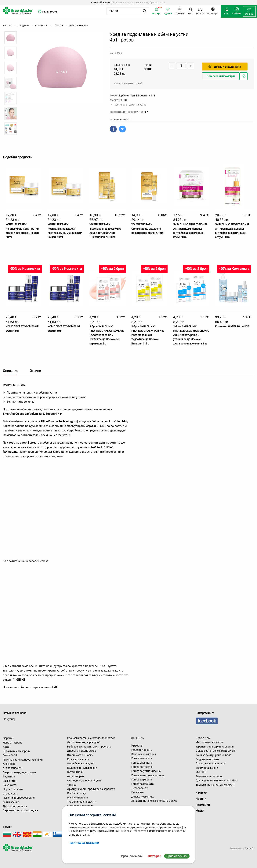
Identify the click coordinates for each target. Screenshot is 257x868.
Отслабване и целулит (81, 763)
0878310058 (50, 12)
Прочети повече (121, 119)
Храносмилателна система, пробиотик (91, 738)
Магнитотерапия (78, 798)
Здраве (8, 738)
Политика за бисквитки (84, 843)
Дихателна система (15, 806)
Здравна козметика (144, 754)
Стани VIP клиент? (102, 2)
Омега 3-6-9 (10, 755)
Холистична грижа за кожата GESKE (154, 801)
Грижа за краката (143, 784)
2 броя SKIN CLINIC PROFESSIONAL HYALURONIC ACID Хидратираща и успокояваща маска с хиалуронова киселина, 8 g (191, 335)
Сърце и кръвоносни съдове (20, 810)
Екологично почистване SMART (215, 785)
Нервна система (13, 789)
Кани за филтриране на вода (213, 755)
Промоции (203, 805)
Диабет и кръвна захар (82, 751)
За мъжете (9, 785)
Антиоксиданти (13, 768)
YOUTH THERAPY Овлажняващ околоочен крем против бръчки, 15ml (148, 229)
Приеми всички (177, 856)
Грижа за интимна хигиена (148, 775)
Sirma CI (250, 848)
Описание (11, 371)
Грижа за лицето (142, 763)
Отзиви (35, 371)
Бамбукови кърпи (207, 768)
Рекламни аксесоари (209, 776)
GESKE (123, 100)
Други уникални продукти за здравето (91, 789)
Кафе (6, 747)
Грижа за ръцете (142, 780)
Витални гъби (76, 772)
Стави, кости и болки (80, 755)
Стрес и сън (10, 794)
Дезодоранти (140, 788)
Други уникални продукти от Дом (217, 780)
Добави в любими (244, 77)
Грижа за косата (142, 758)
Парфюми (138, 792)
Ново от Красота (142, 750)
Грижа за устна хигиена (146, 771)
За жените (9, 781)
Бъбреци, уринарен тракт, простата (89, 747)
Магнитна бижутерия (80, 806)
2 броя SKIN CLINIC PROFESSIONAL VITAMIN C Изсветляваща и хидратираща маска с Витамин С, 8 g (148, 335)
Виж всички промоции (221, 76)
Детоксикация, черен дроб (84, 742)
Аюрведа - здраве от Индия (84, 780)
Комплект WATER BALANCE (232, 326)
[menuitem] (249, 12)
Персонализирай (131, 856)
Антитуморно (75, 776)
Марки (200, 811)
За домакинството (207, 759)
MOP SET (201, 772)
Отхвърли (154, 856)
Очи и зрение (11, 802)
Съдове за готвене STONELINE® (215, 751)
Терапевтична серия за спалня (215, 747)
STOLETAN (138, 738)
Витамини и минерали (17, 751)
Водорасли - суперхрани (82, 768)
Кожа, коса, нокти (78, 759)
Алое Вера (9, 764)
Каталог (201, 793)
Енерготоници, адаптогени (19, 772)
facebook (207, 721)
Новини (201, 799)
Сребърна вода (77, 793)
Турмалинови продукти (82, 802)
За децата (9, 776)
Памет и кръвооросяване (19, 798)
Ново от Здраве (13, 743)
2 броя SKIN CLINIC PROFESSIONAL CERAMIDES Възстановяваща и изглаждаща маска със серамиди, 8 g (107, 335)
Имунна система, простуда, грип (23, 760)
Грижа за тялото (142, 767)
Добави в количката (225, 67)
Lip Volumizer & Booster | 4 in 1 (137, 95)
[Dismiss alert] (253, 2)
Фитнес (72, 785)
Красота (137, 745)
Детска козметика (143, 797)
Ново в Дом (203, 738)
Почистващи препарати (210, 763)
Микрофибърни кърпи (210, 742)
